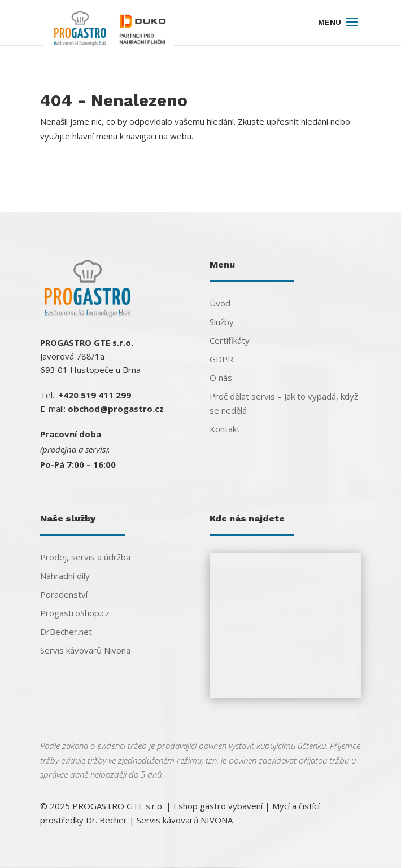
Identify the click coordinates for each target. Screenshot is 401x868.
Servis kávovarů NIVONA (185, 820)
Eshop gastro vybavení (218, 806)
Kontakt (225, 429)
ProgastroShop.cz (75, 613)
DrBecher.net (66, 632)
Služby (222, 322)
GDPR (221, 359)
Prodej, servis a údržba (85, 557)
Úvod (220, 303)
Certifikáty (230, 340)
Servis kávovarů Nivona (85, 650)
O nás (221, 378)
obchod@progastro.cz (116, 409)
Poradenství (64, 594)
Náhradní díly (65, 576)
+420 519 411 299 (95, 395)
